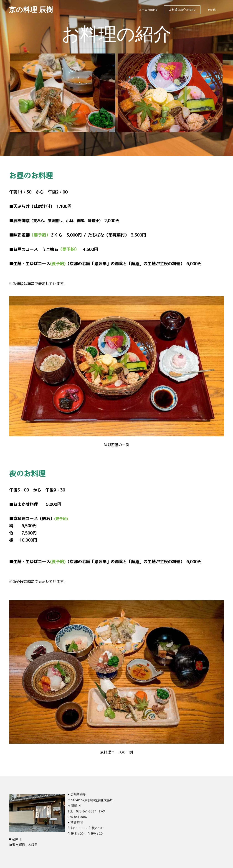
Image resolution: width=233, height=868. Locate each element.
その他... (212, 10)
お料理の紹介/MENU (182, 10)
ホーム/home (148, 10)
